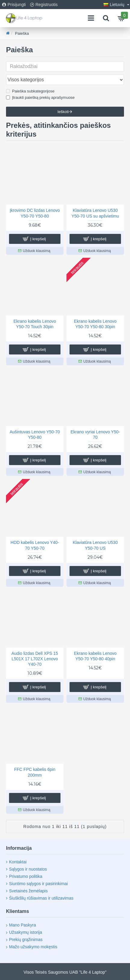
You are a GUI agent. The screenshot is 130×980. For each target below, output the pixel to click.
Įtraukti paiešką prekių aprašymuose (40, 97)
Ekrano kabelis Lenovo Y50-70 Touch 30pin (35, 324)
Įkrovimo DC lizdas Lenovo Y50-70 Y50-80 (35, 213)
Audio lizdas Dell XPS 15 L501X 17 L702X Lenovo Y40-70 (35, 659)
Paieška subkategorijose (30, 91)
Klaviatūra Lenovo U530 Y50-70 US (95, 545)
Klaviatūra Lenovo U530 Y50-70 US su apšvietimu (95, 213)
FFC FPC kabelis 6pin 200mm (35, 772)
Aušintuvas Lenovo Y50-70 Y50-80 (35, 435)
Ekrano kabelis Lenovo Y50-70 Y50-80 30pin (95, 324)
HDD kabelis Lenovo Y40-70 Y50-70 (35, 545)
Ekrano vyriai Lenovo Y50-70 (95, 435)
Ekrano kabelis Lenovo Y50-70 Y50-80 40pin (95, 656)
